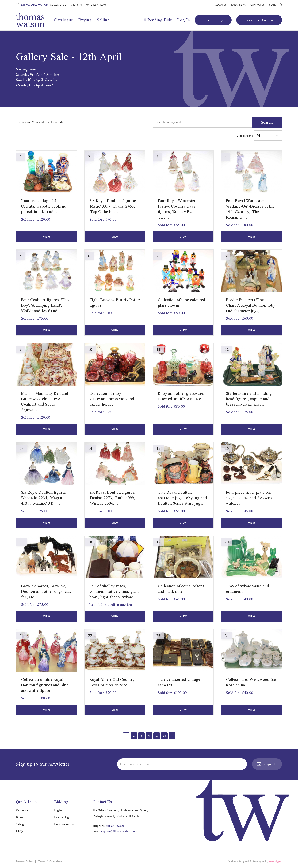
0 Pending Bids (158, 20)
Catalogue (64, 20)
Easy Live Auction (259, 20)
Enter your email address (135, 764)
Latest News (238, 5)
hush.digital (275, 862)
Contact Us (257, 5)
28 (164, 736)
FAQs (20, 831)
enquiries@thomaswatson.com (119, 831)
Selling (103, 20)
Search (267, 122)
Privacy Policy (24, 862)
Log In (183, 20)
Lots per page (259, 136)
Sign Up (267, 764)
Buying (85, 20)
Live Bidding (213, 20)
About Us (221, 5)
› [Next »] (172, 736)
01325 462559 (115, 826)
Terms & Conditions (50, 862)
